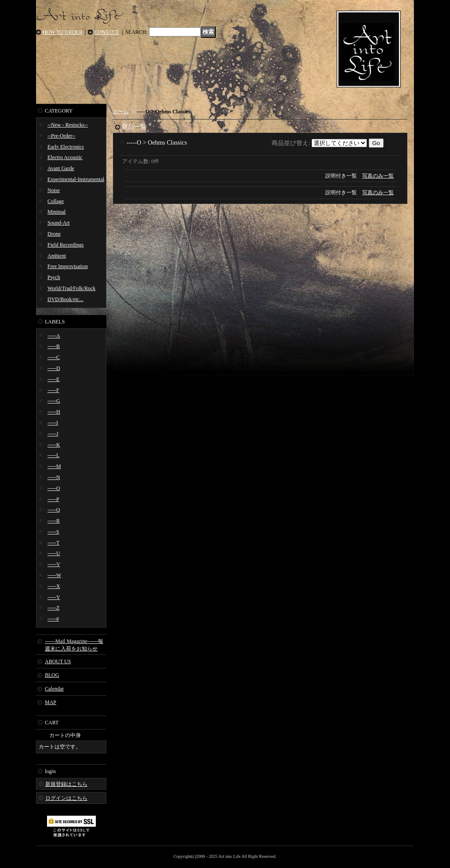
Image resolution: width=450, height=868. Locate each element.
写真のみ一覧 (378, 176)
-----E (53, 379)
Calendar (54, 689)
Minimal (56, 212)
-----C (54, 357)
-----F (53, 390)
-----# (53, 619)
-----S (53, 532)
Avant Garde (61, 168)
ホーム (121, 112)
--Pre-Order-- (62, 136)
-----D (54, 368)
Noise (54, 190)
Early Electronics (66, 147)
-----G (54, 401)
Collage (56, 201)
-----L (53, 455)
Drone (54, 234)
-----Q (54, 510)
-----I (53, 423)
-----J (53, 434)
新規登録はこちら (66, 784)
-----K (54, 445)
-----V (54, 564)
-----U (54, 553)
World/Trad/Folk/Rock (71, 288)
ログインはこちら (66, 798)
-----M (54, 466)
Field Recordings (65, 245)
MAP (51, 702)
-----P (53, 499)
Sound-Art (59, 223)
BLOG (52, 675)
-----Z (53, 608)
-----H (54, 412)
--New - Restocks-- (68, 125)
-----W (54, 575)
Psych (54, 277)
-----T (53, 543)
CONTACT (107, 32)
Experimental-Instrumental (76, 179)
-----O (54, 488)
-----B (54, 346)
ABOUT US (58, 661)
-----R (54, 521)
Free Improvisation (68, 266)
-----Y (54, 597)
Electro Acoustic (65, 157)
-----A (54, 336)
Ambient (57, 256)
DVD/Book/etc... (65, 299)
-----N (54, 477)
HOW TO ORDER (63, 32)
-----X (54, 586)
